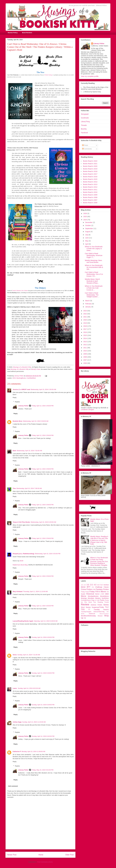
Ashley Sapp (17, 722)
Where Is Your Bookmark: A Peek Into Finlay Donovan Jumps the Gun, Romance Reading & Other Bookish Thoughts (99, 561)
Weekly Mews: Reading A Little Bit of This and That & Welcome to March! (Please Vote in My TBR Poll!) (99, 540)
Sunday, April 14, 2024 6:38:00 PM (43, 673)
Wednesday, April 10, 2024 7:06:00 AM (29, 488)
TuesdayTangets (86, 612)
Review (85, 605)
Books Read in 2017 (90, 174)
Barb (14, 451)
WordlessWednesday (88, 616)
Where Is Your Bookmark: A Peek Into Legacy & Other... (94, 249)
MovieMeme (104, 596)
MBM (107, 594)
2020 (85, 320)
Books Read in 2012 (90, 187)
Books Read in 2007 (90, 200)
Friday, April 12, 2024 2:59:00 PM (43, 538)
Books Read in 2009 (90, 195)
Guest (83, 594)
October (88, 225)
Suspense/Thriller (98, 607)
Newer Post (12, 855)
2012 (85, 345)
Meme (84, 596)
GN (108, 592)
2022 (85, 314)
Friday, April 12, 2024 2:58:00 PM (43, 469)
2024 (14, 378)
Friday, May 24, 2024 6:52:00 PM (43, 770)
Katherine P (17, 751)
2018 (85, 326)
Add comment (13, 786)
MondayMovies (93, 596)
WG (108, 612)
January (88, 307)
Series (106, 605)
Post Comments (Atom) (45, 862)
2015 (85, 335)
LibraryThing (85, 122)
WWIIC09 (92, 614)
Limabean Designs (87, 410)
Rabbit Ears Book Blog (20, 565)
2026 (85, 213)
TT (89, 610)
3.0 (88, 585)
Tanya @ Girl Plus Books (21, 522)
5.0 (101, 585)
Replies (17, 402)
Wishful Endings (48, 75)
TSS (83, 609)
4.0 (95, 585)
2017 (85, 329)
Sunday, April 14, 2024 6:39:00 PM (43, 705)
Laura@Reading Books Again (23, 621)
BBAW (83, 587)
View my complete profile (90, 76)
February (89, 304)
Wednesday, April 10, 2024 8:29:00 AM (43, 522)
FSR (94, 590)
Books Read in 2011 (90, 190)
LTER (102, 594)
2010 (85, 351)
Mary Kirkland (18, 591)
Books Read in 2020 (90, 166)
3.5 (91, 585)
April (87, 244)
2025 (85, 217)
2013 (85, 342)
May (87, 241)
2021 (85, 317)
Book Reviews (27, 33)
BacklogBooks (21, 378)
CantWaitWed (31, 378)
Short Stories (86, 607)
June (87, 238)
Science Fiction (96, 605)
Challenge (99, 587)
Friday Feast (85, 592)
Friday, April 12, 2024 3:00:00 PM (43, 606)
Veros (15, 655)
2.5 (85, 585)
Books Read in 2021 (90, 164)
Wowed (100, 616)
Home (41, 855)
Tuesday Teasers (101, 610)
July (87, 235)
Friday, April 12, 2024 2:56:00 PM (43, 406)
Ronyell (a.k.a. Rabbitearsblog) (23, 554)
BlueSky (84, 129)
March (88, 301)
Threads (84, 125)
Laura (15, 688)
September (89, 229)
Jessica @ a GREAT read (21, 389)
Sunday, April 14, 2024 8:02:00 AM (29, 688)
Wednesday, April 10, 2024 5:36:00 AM (36, 421)
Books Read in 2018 (90, 171)
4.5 (98, 585)
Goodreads (85, 118)
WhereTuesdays (104, 614)
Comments (87, 149)
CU (93, 587)
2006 (85, 363)
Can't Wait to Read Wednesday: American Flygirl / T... (94, 255)
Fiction (106, 589)
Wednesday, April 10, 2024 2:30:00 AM (43, 389)
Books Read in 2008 (90, 197)
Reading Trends (103, 602)
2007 (85, 360)
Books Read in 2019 (90, 169)
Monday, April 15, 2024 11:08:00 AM (33, 751)
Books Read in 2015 (90, 179)
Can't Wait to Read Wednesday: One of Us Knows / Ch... (94, 274)
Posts (85, 145)
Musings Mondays (88, 598)
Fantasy (99, 589)
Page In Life (95, 600)
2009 (85, 354)
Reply (15, 397)
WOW (83, 614)
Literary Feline (23, 406)
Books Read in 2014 (90, 182)
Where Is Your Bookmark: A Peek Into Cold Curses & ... (94, 288)
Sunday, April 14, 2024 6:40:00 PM (43, 736)
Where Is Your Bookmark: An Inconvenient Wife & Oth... (94, 267)
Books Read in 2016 (90, 177)
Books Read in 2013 (90, 184)
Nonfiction (105, 598)
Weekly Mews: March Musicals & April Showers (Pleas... (92, 281)
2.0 (82, 585)
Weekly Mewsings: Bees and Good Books (93, 261)
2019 (85, 323)
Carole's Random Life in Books (20, 291)
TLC (107, 607)
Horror (97, 594)
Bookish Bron (18, 421)
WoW (22, 561)
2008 (85, 357)
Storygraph (85, 114)
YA (85, 618)
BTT (89, 587)
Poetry (102, 600)
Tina (14, 488)
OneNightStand (86, 600)
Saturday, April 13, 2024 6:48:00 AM (46, 621)
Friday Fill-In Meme (98, 592)
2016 (85, 332)
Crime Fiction (86, 589)
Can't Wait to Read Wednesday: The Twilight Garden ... (92, 295)
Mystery (98, 598)
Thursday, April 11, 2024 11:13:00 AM (35, 591)
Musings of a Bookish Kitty (22, 367)
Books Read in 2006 (90, 203)
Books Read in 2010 (90, 192)
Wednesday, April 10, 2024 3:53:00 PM (48, 554)
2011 (85, 348)
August (88, 232)
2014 (85, 338)
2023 (85, 311)
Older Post (69, 855)
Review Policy (13, 33)
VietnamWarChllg (99, 612)
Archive (106, 585)
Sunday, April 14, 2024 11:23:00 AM (34, 722)
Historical (90, 594)
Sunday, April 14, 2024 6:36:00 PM (43, 637)
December (89, 222)
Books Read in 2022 (90, 161)
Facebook (84, 133)
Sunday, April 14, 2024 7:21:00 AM (29, 655)
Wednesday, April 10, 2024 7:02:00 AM (29, 451)
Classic (106, 587)
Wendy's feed (36, 369)
